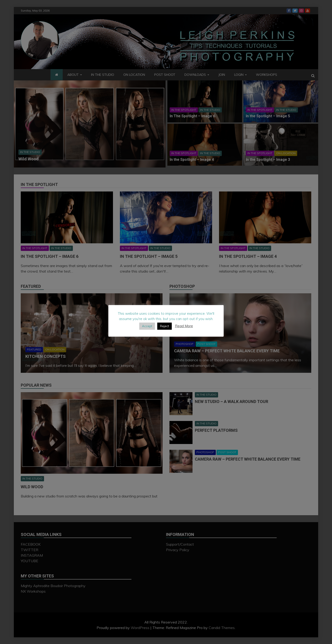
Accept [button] (147, 326)
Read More (184, 326)
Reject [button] (165, 326)
